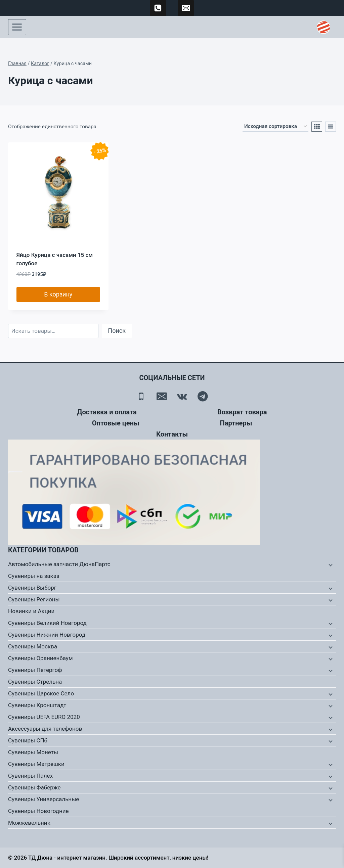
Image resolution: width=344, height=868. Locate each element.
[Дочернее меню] (330, 564)
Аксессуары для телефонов (45, 729)
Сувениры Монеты (33, 752)
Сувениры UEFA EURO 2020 (44, 717)
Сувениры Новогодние (38, 811)
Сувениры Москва (33, 646)
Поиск (117, 331)
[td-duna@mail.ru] (186, 8)
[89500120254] (158, 8)
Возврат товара (242, 412)
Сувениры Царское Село (41, 693)
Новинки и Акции (31, 611)
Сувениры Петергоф (35, 670)
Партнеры (236, 423)
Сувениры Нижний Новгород (47, 635)
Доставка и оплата (107, 412)
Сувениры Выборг (32, 588)
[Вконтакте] (182, 396)
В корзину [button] (58, 294)
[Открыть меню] (17, 27)
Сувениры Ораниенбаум (40, 658)
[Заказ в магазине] (275, 127)
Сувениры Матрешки (36, 764)
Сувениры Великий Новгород (47, 623)
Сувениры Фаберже (34, 787)
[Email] (162, 396)
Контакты (172, 434)
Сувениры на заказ (34, 576)
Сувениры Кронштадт (37, 705)
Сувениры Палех (30, 776)
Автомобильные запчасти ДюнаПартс (59, 564)
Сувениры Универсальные (44, 799)
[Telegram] (203, 396)
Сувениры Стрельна (35, 682)
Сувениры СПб (28, 740)
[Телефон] (141, 396)
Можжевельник (29, 823)
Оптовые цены (116, 423)
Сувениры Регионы (34, 599)
